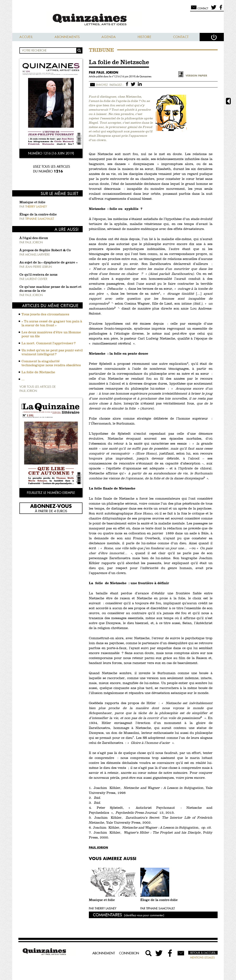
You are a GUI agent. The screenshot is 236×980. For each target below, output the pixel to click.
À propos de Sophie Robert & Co (45, 250)
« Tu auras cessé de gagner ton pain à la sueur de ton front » (52, 324)
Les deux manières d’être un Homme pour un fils (51, 334)
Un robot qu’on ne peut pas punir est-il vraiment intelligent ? (52, 352)
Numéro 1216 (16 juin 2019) (51, 153)
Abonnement (104, 953)
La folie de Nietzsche (38, 372)
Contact (181, 37)
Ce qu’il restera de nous (38, 275)
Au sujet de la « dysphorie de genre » (49, 263)
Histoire (145, 37)
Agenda (109, 37)
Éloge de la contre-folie (38, 215)
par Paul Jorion (104, 72)
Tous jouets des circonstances (45, 315)
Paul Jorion (98, 847)
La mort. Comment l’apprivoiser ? (48, 343)
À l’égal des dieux (34, 238)
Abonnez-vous (51, 506)
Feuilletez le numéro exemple (51, 493)
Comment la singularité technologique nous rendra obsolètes (51, 363)
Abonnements (67, 37)
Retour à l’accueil (203, 953)
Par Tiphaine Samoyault (158, 908)
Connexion (129, 953)
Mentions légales (202, 957)
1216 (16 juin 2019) (125, 76)
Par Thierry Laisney (103, 908)
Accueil (26, 37)
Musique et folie (32, 202)
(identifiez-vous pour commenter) (144, 915)
